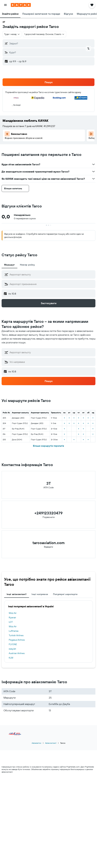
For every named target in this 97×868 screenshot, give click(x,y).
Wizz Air (13, 613)
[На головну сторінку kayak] (21, 5)
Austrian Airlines (17, 653)
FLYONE (13, 644)
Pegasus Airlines (17, 640)
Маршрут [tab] (9, 265)
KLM (11, 658)
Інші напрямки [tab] (40, 594)
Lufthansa (14, 631)
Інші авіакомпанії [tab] (17, 594)
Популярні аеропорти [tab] (65, 594)
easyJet (12, 649)
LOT (11, 622)
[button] (5, 5)
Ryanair (12, 617)
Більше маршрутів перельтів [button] (48, 446)
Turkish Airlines (16, 635)
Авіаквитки (36, 743)
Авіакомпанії (51, 743)
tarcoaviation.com (49, 543)
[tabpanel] (48, 289)
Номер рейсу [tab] (27, 265)
